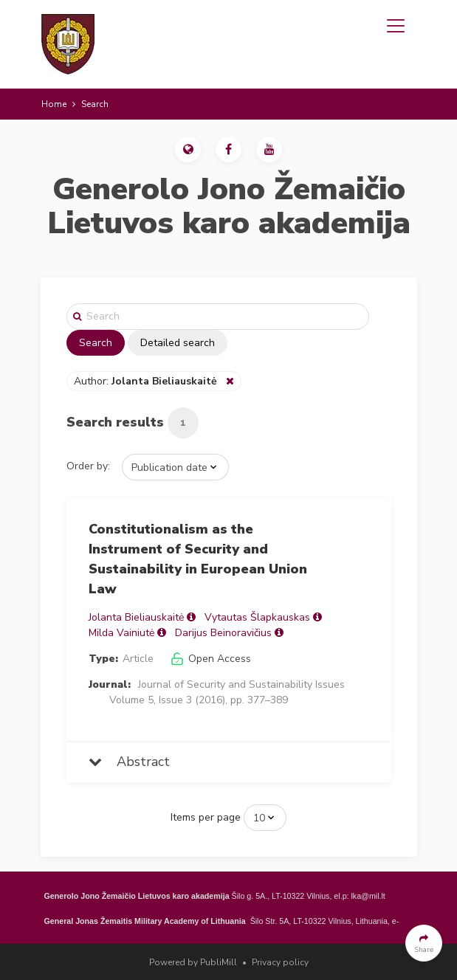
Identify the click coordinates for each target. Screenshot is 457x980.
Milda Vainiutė (121, 633)
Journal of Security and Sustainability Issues (241, 684)
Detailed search (178, 343)
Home (54, 104)
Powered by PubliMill (193, 962)
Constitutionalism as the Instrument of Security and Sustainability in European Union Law (198, 559)
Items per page (206, 817)
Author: (147, 381)
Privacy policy (280, 962)
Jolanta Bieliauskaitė (136, 617)
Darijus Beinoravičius (223, 633)
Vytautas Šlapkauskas (257, 617)
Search (96, 343)
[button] (188, 149)
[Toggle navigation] (396, 26)
